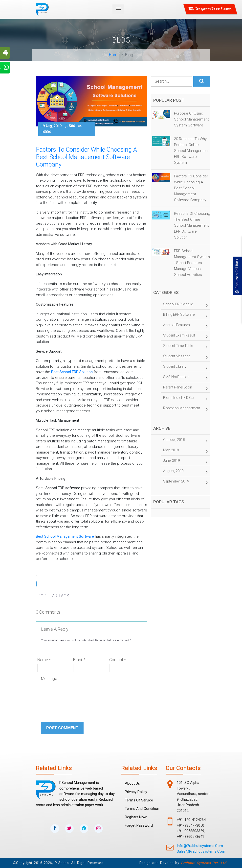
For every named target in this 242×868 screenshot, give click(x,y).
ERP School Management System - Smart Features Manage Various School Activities (192, 263)
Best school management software (65, 536)
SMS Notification (185, 378)
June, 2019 (185, 462)
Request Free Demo (210, 9)
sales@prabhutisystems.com (201, 851)
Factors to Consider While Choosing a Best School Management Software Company (191, 188)
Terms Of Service (139, 800)
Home (114, 55)
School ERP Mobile (185, 305)
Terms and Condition (142, 809)
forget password (139, 825)
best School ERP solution (72, 372)
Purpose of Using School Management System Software (191, 119)
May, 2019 (185, 451)
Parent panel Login (185, 388)
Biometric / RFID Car (185, 399)
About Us (132, 783)
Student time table (185, 347)
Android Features (185, 326)
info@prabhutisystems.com (200, 846)
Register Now (136, 817)
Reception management (185, 409)
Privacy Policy (136, 792)
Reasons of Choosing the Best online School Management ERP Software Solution (192, 225)
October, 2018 (185, 441)
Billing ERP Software (185, 316)
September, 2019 (185, 482)
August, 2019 (185, 472)
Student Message (185, 357)
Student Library (185, 368)
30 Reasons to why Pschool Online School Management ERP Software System (191, 151)
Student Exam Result (185, 337)
